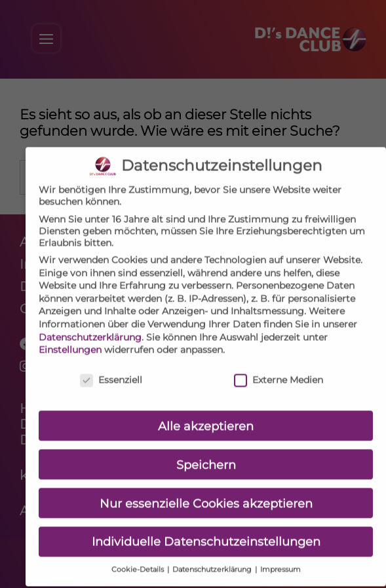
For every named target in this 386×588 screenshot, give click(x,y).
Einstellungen (70, 341)
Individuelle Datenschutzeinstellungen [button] (206, 533)
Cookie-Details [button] (139, 561)
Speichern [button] (206, 455)
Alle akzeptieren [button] (206, 417)
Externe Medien (279, 371)
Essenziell (111, 371)
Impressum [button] (280, 561)
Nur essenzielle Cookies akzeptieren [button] (206, 494)
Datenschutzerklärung (90, 328)
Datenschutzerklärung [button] (213, 561)
